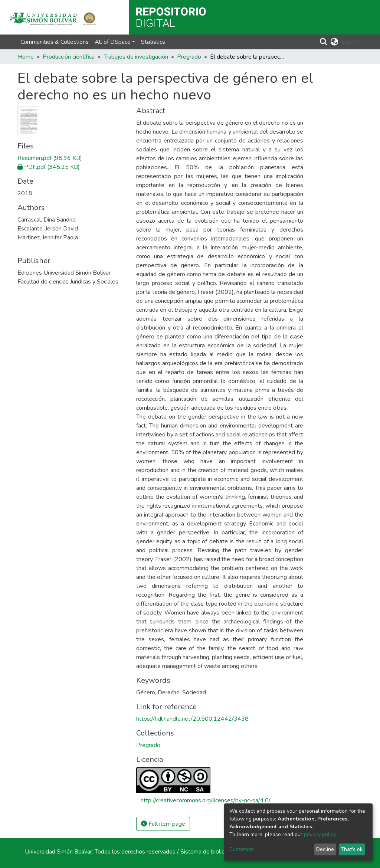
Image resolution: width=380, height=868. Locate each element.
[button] (335, 42)
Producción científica (69, 57)
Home (26, 57)
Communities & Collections (55, 42)
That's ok (352, 849)
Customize (241, 849)
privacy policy (320, 834)
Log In (349, 42)
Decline (325, 849)
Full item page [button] (163, 824)
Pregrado (189, 57)
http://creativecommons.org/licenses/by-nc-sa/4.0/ (206, 800)
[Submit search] (324, 42)
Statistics (153, 42)
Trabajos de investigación (136, 57)
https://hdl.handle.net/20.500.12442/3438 (192, 719)
